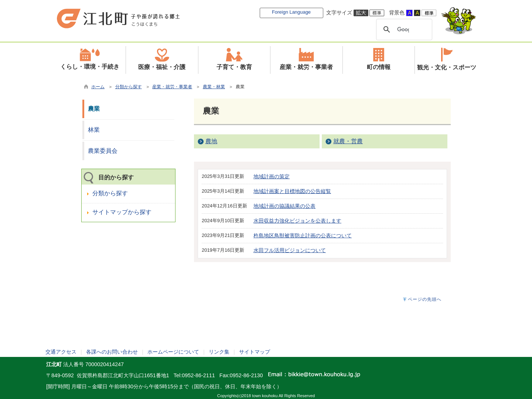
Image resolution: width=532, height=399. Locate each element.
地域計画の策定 (272, 176)
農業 (94, 109)
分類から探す (129, 87)
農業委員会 (103, 151)
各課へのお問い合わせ (112, 352)
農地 (211, 141)
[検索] (403, 30)
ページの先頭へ (425, 299)
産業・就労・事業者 (172, 87)
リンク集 (219, 352)
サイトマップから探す (122, 212)
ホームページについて (173, 352)
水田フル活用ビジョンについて (290, 250)
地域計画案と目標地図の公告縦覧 (292, 191)
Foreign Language (291, 12)
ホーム (98, 87)
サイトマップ (255, 352)
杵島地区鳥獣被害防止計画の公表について (303, 235)
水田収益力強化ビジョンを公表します (297, 221)
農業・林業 (214, 87)
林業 (94, 130)
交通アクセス (61, 352)
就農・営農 (348, 141)
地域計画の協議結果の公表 (284, 206)
